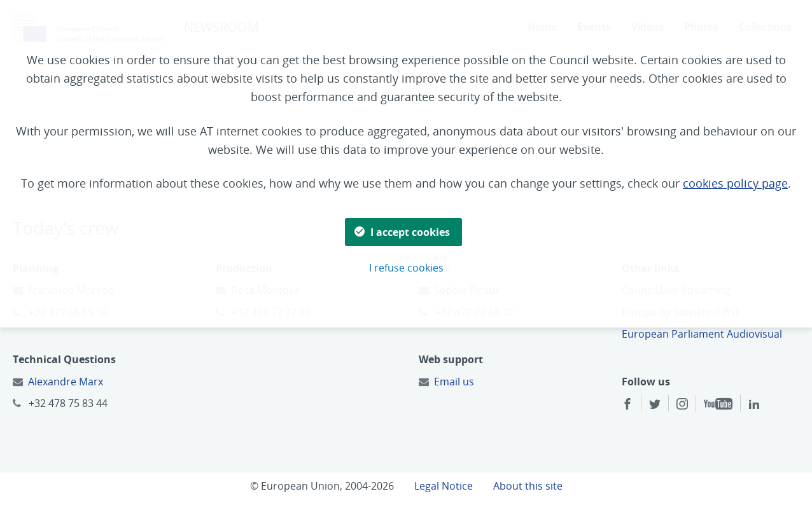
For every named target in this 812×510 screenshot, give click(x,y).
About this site (528, 486)
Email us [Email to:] (454, 382)
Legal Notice (444, 486)
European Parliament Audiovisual (702, 334)
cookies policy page (735, 183)
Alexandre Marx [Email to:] (66, 382)
